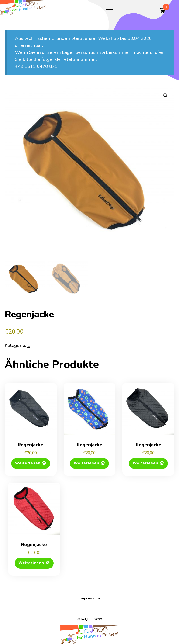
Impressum (90, 598)
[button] (165, 96)
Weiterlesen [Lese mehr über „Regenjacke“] (28, 463)
